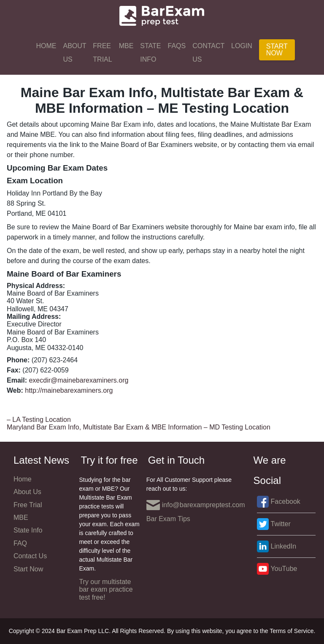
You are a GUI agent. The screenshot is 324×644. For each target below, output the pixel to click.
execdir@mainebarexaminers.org (78, 380)
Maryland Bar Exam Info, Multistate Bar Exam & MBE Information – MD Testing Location (139, 427)
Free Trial (102, 53)
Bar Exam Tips (168, 519)
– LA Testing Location (39, 420)
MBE (126, 46)
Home (46, 46)
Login (242, 46)
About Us (74, 53)
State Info (150, 53)
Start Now (277, 50)
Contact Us (208, 53)
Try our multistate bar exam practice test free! (106, 590)
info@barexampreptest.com (196, 505)
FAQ (20, 543)
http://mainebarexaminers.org (69, 390)
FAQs (177, 46)
